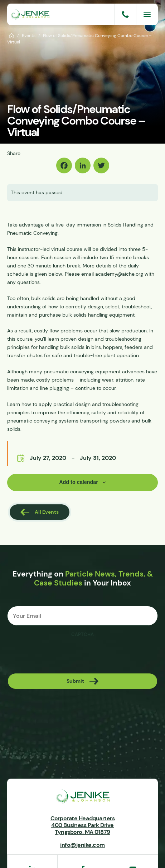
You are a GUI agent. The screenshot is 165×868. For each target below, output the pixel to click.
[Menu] (147, 14)
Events (29, 35)
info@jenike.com (82, 845)
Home (12, 35)
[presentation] (62, 655)
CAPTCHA (82, 635)
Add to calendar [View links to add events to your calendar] (79, 482)
